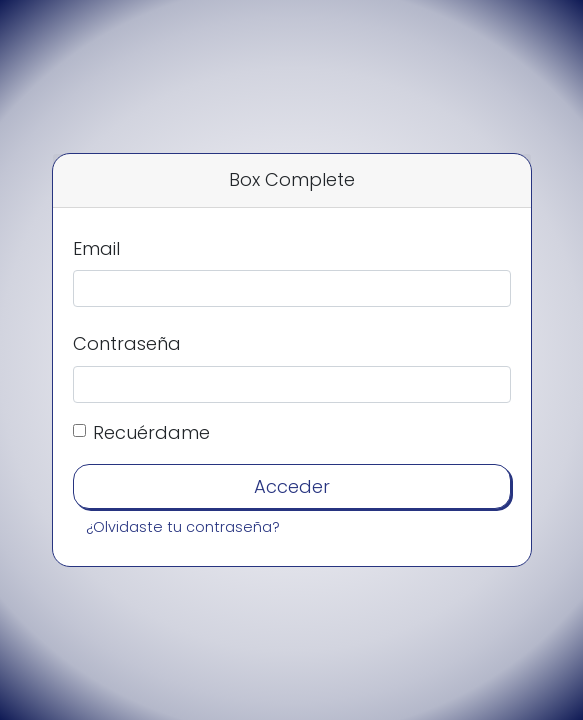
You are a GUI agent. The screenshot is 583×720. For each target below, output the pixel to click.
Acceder (292, 486)
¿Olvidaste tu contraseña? (183, 527)
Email (96, 248)
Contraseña (127, 343)
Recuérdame (151, 432)
